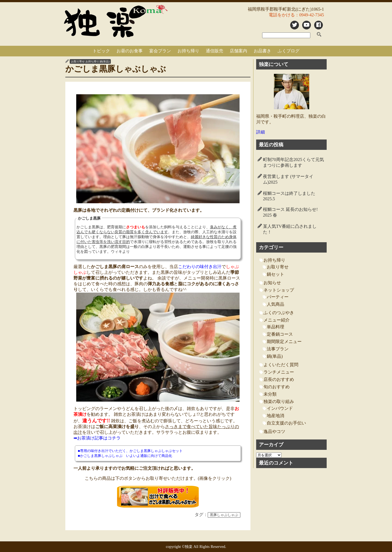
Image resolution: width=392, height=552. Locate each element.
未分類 (270, 394)
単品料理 (275, 327)
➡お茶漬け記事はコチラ (97, 438)
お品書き (262, 51)
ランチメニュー (279, 372)
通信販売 (215, 51)
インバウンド (280, 408)
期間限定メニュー (284, 342)
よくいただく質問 (281, 365)
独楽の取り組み (279, 401)
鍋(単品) (105, 61)
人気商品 (275, 304)
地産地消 (275, 416)
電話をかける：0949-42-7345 (296, 15)
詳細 (261, 132)
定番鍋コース (280, 334)
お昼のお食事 (130, 51)
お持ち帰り (188, 51)
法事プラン (278, 349)
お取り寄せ (78, 61)
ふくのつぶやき (279, 313)
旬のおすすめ (277, 387)
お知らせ (272, 283)
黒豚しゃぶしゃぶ (224, 515)
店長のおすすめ (279, 379)
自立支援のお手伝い (286, 423)
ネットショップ (279, 290)
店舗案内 (238, 51)
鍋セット (275, 274)
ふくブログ (289, 51)
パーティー (278, 297)
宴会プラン (160, 51)
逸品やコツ (274, 431)
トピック (101, 51)
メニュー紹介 (277, 320)
